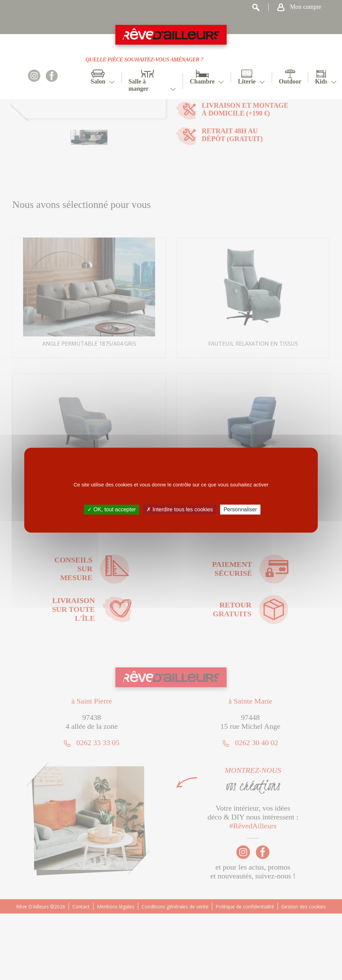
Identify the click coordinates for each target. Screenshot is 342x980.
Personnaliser (240, 509)
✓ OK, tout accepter (112, 509)
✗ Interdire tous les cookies (180, 509)
